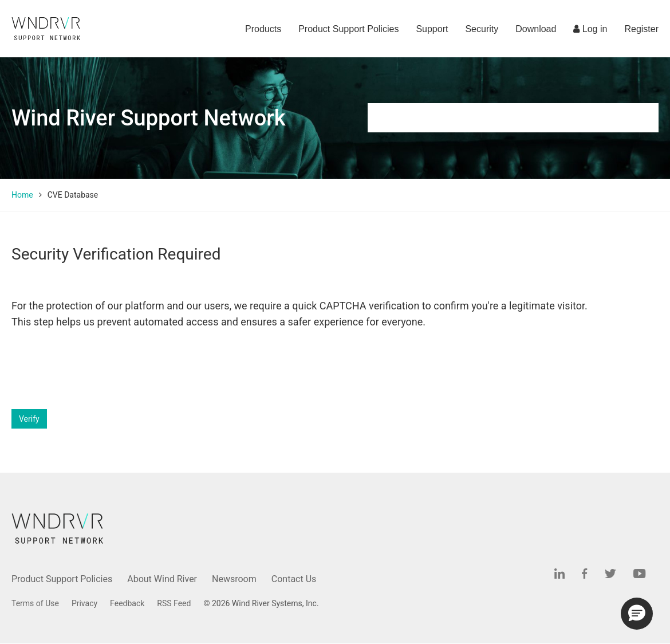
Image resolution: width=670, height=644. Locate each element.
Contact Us (294, 579)
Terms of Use (35, 603)
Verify (29, 419)
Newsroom (234, 579)
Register (641, 29)
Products (263, 29)
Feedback (127, 603)
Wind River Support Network (148, 118)
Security (482, 29)
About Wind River (162, 579)
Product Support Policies (348, 29)
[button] (637, 614)
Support (432, 29)
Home (22, 195)
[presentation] (98, 370)
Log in (590, 29)
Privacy (84, 603)
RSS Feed (174, 603)
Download (536, 29)
